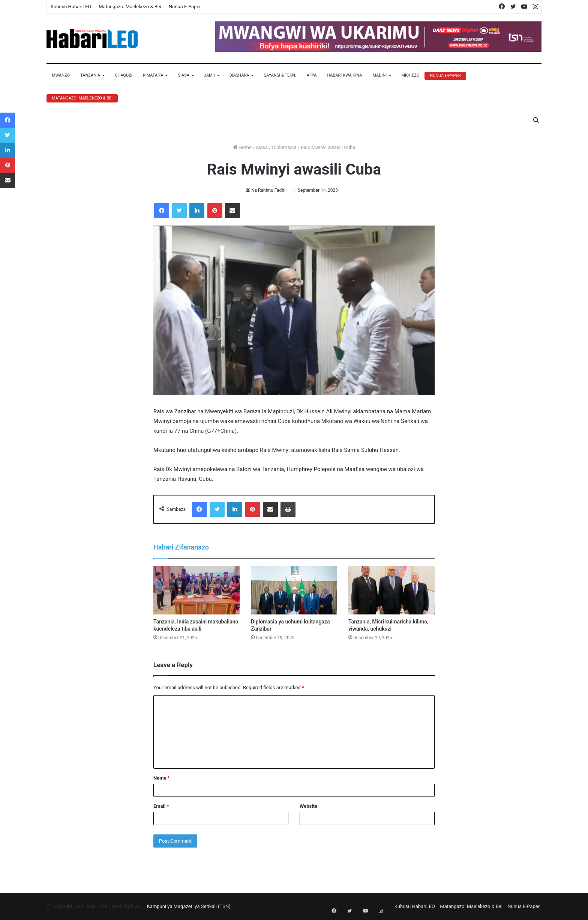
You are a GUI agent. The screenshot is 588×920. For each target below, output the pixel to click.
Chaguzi (123, 75)
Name (162, 778)
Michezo (410, 75)
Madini (379, 75)
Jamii (209, 75)
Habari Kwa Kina (344, 75)
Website (308, 806)
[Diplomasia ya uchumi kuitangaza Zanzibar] (294, 590)
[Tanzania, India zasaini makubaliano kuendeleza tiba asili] (196, 590)
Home (242, 147)
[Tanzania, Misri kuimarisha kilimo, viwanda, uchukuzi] (391, 590)
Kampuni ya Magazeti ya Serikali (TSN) (189, 906)
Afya (312, 75)
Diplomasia (284, 147)
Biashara (239, 75)
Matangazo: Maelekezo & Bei (130, 7)
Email (161, 806)
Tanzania (90, 75)
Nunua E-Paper (185, 7)
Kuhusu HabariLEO (71, 7)
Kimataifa (153, 75)
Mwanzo (61, 75)
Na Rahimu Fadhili (270, 190)
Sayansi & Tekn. (280, 75)
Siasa (184, 75)
